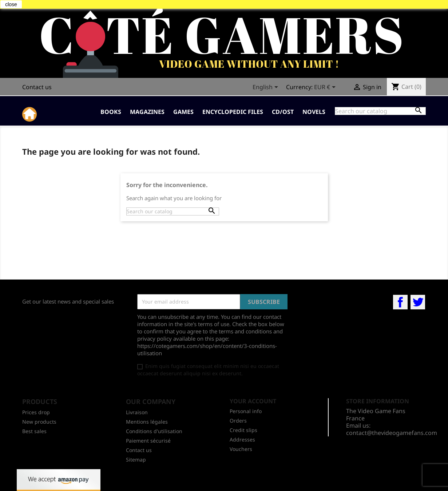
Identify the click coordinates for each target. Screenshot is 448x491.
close (11, 4)
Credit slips (243, 430)
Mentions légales (147, 422)
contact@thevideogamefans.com (392, 433)
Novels (314, 112)
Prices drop (36, 412)
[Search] (380, 111)
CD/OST (283, 112)
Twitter (418, 302)
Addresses (242, 439)
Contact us (37, 87)
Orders (238, 421)
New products (39, 422)
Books (111, 112)
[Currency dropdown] (326, 88)
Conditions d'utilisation (154, 431)
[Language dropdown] (267, 88)
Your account (253, 401)
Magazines (147, 112)
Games (183, 112)
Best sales (34, 431)
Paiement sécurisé (148, 441)
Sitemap (136, 460)
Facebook (400, 302)
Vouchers (241, 449)
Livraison (137, 412)
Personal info (246, 411)
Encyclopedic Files (233, 112)
